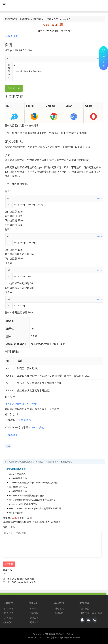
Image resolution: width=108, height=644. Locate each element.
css (8, 446)
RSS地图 (60, 634)
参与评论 (66, 31)
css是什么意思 (16, 513)
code (99, 199)
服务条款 (9, 623)
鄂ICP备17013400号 (70, 638)
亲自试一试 (14, 88)
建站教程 (37, 19)
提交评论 (9, 564)
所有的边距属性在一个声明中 (21, 404)
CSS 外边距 (24, 420)
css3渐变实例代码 (18, 491)
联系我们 (9, 613)
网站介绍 (9, 609)
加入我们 (9, 618)
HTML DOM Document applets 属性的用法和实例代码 (35, 509)
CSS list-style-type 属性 (23, 579)
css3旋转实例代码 (18, 478)
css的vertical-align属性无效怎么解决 (27, 496)
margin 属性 (37, 428)
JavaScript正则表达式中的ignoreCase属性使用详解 (34, 483)
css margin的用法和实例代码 (23, 504)
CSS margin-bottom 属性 (24, 582)
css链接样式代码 (17, 474)
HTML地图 (70, 634)
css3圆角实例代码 (18, 487)
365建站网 (25, 19)
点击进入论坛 (66, 462)
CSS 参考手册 (12, 36)
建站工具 (34, 618)
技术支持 (85, 609)
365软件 (34, 609)
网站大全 (34, 623)
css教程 (48, 19)
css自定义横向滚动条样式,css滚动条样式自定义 (32, 500)
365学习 (59, 613)
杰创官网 (34, 613)
